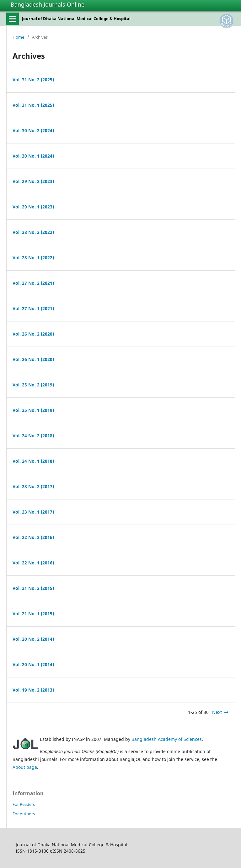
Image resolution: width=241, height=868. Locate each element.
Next (217, 712)
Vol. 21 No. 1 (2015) (33, 614)
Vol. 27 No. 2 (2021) (33, 283)
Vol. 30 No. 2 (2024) (33, 130)
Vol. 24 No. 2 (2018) (33, 436)
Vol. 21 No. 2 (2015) (33, 588)
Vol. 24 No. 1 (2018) (33, 461)
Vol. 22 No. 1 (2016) (33, 563)
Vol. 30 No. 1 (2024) (33, 156)
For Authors (24, 814)
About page (25, 767)
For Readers (24, 804)
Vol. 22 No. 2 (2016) (33, 537)
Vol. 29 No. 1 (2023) (33, 207)
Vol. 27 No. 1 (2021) (33, 308)
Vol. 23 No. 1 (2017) (33, 512)
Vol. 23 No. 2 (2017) (33, 486)
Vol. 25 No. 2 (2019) (33, 385)
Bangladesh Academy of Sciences (167, 739)
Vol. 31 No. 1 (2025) (33, 105)
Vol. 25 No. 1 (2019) (33, 410)
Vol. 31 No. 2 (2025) (33, 80)
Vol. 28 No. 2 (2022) (33, 232)
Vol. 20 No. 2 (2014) (33, 639)
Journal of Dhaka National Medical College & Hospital (76, 19)
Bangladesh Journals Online (48, 4)
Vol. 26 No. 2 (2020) (33, 334)
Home (18, 37)
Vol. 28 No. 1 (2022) (33, 258)
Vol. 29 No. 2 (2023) (33, 181)
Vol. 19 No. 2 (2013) (33, 690)
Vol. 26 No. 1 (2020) (33, 359)
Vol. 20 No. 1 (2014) (33, 664)
